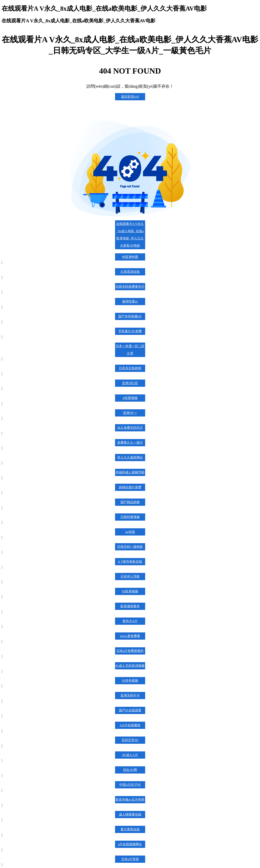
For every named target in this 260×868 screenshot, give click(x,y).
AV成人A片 (130, 755)
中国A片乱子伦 (130, 785)
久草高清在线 (130, 272)
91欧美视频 (130, 591)
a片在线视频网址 (130, 844)
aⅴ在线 (130, 532)
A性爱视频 (130, 398)
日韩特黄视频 (130, 517)
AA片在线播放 (130, 725)
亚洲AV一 (130, 413)
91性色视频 (130, 681)
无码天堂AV (130, 740)
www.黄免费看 (130, 636)
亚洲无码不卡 (130, 695)
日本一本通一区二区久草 (130, 350)
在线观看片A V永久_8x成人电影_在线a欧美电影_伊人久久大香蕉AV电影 (130, 235)
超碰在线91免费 (130, 487)
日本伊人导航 (130, 576)
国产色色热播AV (130, 316)
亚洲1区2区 (130, 383)
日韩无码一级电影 (130, 547)
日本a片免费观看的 (130, 651)
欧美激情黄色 (130, 606)
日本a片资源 (130, 859)
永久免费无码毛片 (130, 428)
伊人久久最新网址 (130, 457)
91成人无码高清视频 (130, 666)
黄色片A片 (130, 621)
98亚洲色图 (130, 257)
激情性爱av (130, 301)
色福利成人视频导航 (130, 472)
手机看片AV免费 (130, 331)
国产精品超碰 (130, 502)
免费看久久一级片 (130, 443)
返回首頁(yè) (130, 97)
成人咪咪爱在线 (130, 814)
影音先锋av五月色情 (130, 800)
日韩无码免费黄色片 (130, 287)
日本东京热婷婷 (130, 368)
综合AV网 (130, 770)
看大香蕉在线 (130, 829)
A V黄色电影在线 (130, 562)
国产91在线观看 (130, 710)
